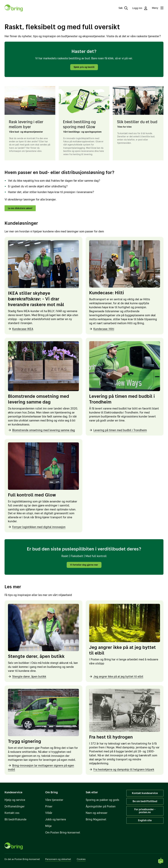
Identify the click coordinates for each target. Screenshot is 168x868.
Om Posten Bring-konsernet (63, 832)
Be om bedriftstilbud (145, 801)
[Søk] (121, 8)
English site (145, 820)
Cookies (81, 859)
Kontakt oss (12, 813)
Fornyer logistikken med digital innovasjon (37, 528)
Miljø (48, 826)
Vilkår (49, 813)
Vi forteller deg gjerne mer (84, 565)
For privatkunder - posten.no (145, 811)
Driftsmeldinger (15, 806)
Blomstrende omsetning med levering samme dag (41, 431)
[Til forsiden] (14, 8)
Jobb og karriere (56, 819)
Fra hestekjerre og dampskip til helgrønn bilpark (122, 770)
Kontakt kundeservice (145, 793)
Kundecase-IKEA (21, 329)
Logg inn (140, 8)
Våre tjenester (54, 800)
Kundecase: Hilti (102, 329)
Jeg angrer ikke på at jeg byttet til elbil (116, 677)
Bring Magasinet (96, 819)
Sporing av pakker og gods (102, 800)
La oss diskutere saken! (22, 209)
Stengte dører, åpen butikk (27, 677)
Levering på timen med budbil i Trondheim (118, 431)
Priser (49, 806)
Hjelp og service (15, 800)
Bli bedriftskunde (15, 819)
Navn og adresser (97, 813)
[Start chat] (161, 861)
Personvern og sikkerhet (58, 859)
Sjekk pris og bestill (84, 67)
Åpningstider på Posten (101, 806)
